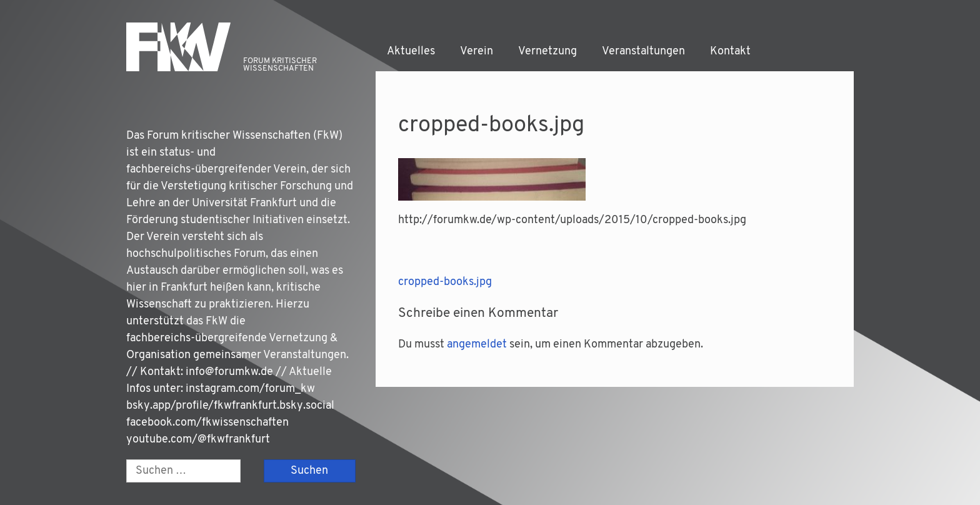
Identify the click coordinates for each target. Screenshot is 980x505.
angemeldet (477, 345)
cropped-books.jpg (445, 282)
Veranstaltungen (643, 52)
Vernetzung (547, 52)
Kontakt (730, 52)
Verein (477, 52)
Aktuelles (411, 52)
